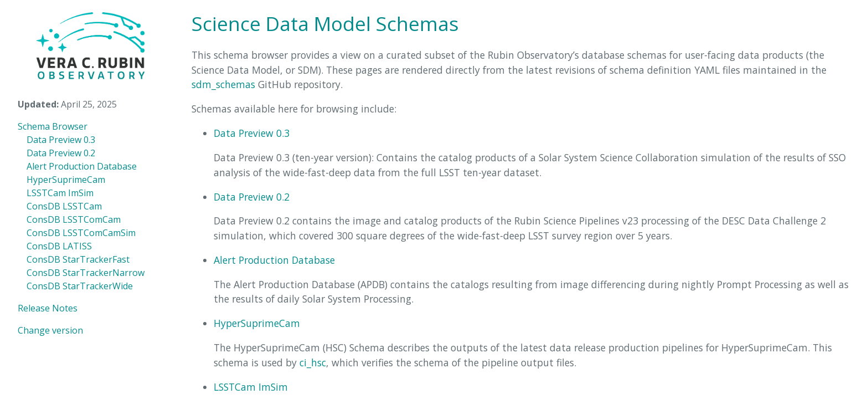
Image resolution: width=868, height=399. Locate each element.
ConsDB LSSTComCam (74, 219)
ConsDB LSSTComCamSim (81, 233)
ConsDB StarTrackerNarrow (86, 273)
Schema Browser (53, 126)
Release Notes (48, 308)
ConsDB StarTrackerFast (78, 259)
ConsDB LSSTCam (64, 206)
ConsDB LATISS (59, 246)
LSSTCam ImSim (60, 193)
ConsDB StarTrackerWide (80, 286)
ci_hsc (313, 362)
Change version (50, 330)
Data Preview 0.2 (61, 153)
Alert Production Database (82, 166)
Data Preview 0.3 (61, 140)
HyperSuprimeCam (66, 180)
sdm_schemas (223, 84)
